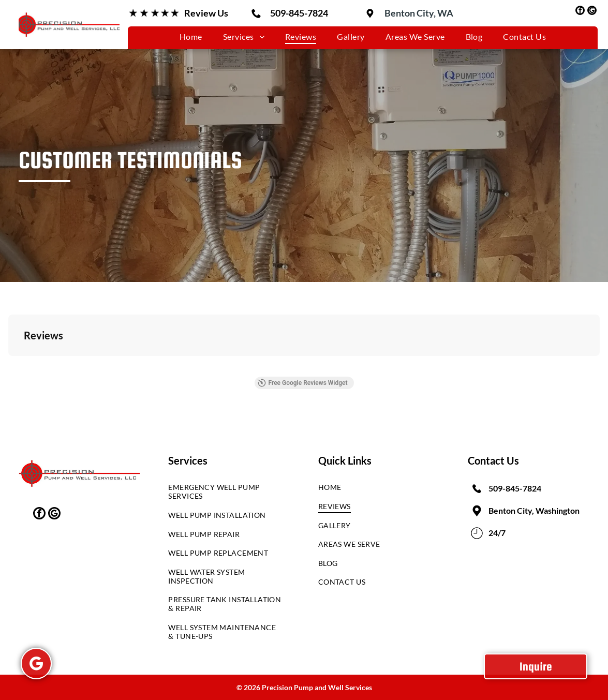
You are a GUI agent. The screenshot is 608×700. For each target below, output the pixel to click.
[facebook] (580, 12)
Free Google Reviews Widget (302, 383)
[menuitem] (191, 36)
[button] (8, 366)
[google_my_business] (592, 12)
